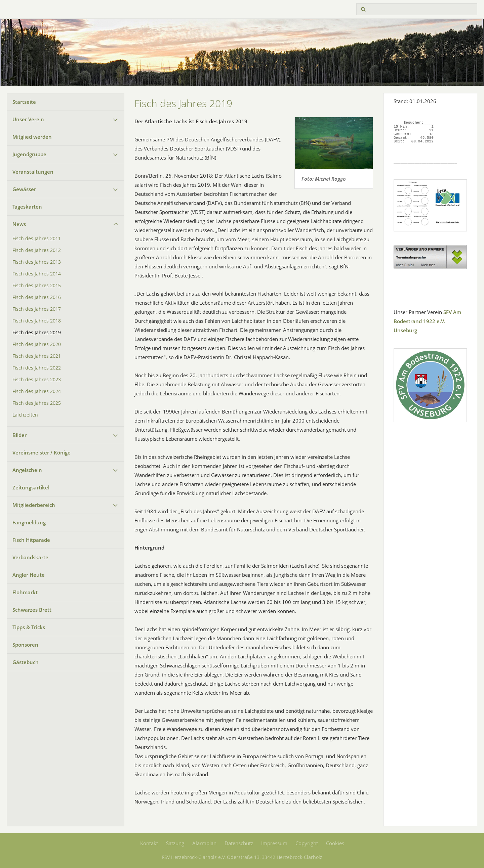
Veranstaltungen (33, 172)
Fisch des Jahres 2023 (37, 380)
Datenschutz (239, 843)
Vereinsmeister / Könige (42, 452)
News (19, 224)
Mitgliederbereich (34, 505)
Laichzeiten (25, 415)
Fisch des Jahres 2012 (37, 250)
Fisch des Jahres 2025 (37, 403)
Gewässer (24, 189)
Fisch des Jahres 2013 (37, 262)
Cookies (335, 843)
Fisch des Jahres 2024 (37, 391)
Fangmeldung (29, 522)
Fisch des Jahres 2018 (37, 321)
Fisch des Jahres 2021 (37, 356)
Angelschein (27, 470)
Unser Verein (28, 119)
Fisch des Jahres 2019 (37, 333)
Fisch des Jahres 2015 (37, 286)
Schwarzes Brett (32, 610)
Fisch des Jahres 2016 (37, 297)
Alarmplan (204, 843)
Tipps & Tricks (29, 627)
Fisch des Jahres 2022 (37, 368)
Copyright (307, 843)
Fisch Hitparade (31, 540)
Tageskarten (27, 207)
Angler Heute (29, 575)
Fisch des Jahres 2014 (37, 274)
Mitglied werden (32, 137)
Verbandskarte (30, 557)
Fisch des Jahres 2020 (37, 344)
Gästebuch (26, 662)
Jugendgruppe (29, 154)
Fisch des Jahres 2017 (37, 309)
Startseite (24, 102)
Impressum (274, 843)
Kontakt (149, 843)
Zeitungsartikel (31, 487)
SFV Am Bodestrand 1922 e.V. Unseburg (427, 321)
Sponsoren (25, 645)
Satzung (175, 843)
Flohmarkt (25, 592)
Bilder (19, 435)
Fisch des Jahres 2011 (37, 238)
